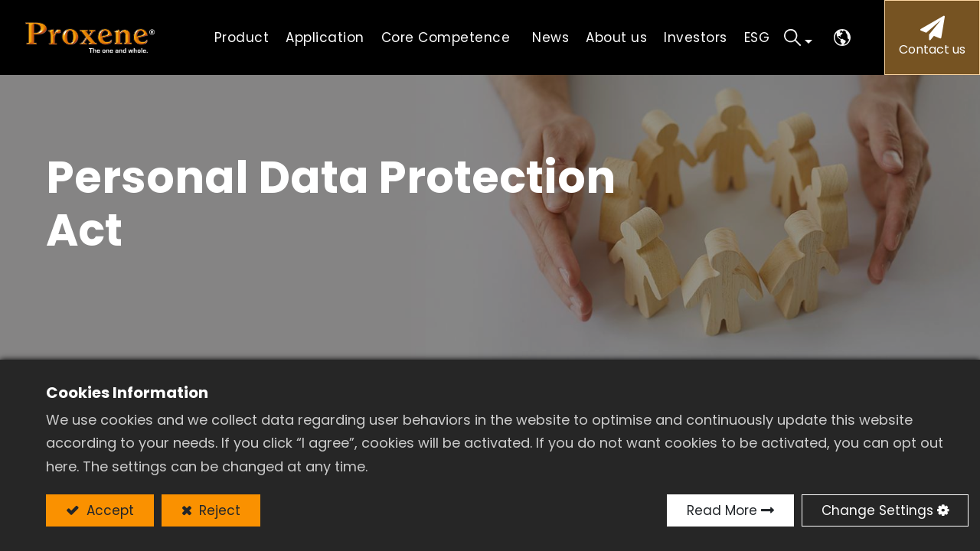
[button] (798, 37)
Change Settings (877, 510)
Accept (108, 510)
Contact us (932, 49)
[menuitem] (325, 38)
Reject (218, 510)
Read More (722, 510)
